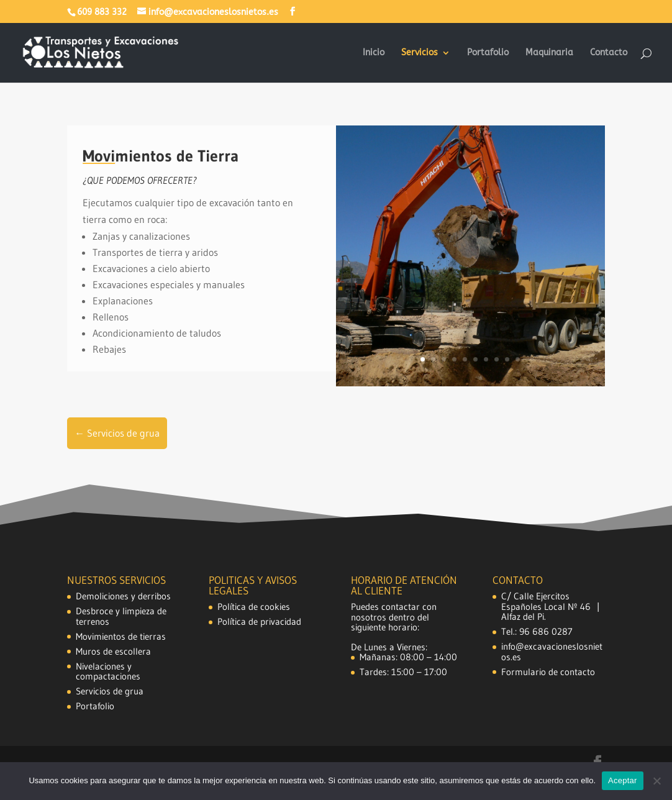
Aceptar (623, 780)
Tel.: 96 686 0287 (537, 631)
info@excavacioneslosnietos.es (552, 652)
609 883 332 (102, 12)
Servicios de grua (110, 691)
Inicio (374, 53)
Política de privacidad (259, 621)
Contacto (609, 53)
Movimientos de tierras (121, 636)
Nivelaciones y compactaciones (108, 671)
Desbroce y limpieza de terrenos (121, 616)
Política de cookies (254, 607)
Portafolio (488, 53)
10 (518, 359)
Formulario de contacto (548, 672)
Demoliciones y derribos (123, 596)
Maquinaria (549, 53)
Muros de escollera (113, 651)
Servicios (420, 53)
